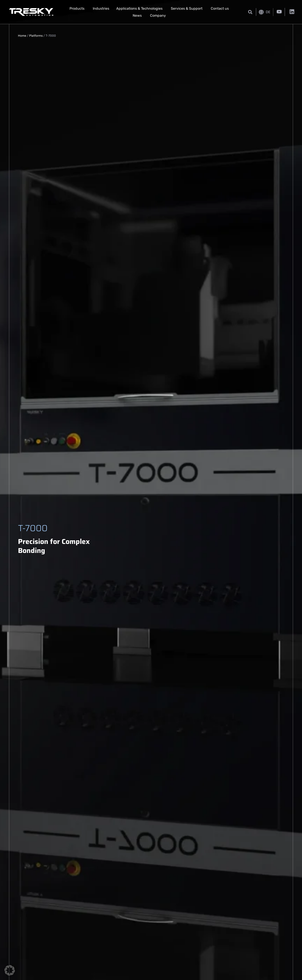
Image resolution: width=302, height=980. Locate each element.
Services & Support (187, 8)
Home (22, 36)
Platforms (36, 36)
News (137, 15)
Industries (101, 8)
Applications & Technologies (139, 8)
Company (158, 15)
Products (77, 8)
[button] (250, 12)
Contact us (220, 8)
